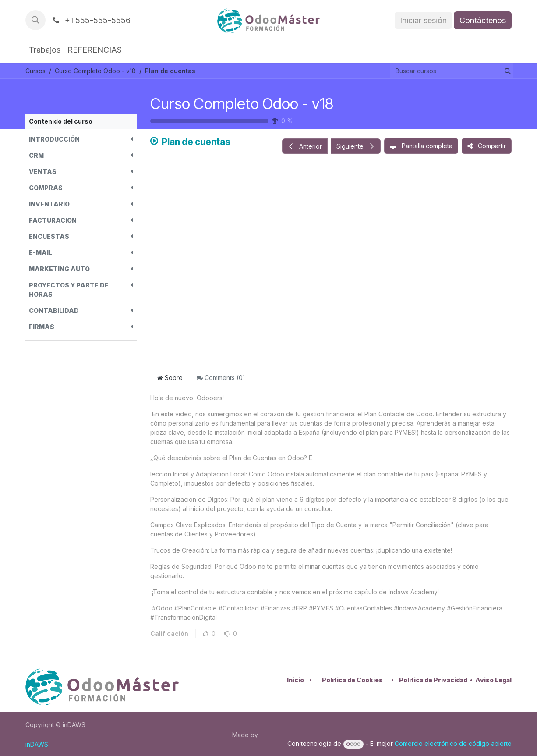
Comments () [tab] (221, 378)
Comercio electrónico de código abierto (453, 744)
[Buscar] (506, 71)
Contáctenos (483, 20)
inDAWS (37, 744)
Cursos (35, 71)
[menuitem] (45, 50)
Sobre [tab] (170, 378)
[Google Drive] (331, 264)
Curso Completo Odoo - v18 (242, 103)
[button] (35, 20)
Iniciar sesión (423, 20)
